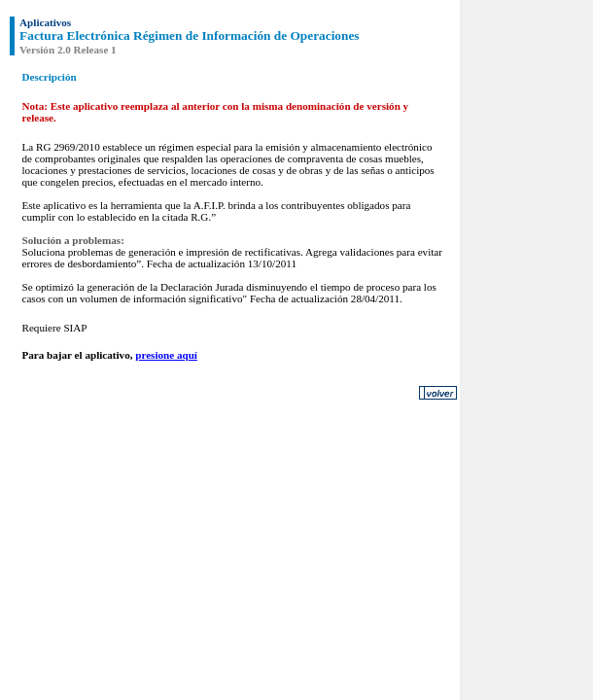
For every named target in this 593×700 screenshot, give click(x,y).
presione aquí (166, 355)
